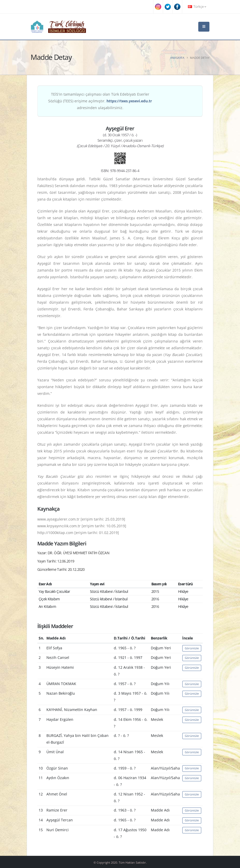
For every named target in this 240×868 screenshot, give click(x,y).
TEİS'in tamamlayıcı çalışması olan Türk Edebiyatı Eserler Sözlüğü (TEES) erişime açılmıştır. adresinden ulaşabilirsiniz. (100, 101)
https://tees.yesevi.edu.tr (129, 101)
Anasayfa (177, 58)
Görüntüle (192, 648)
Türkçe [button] (197, 7)
